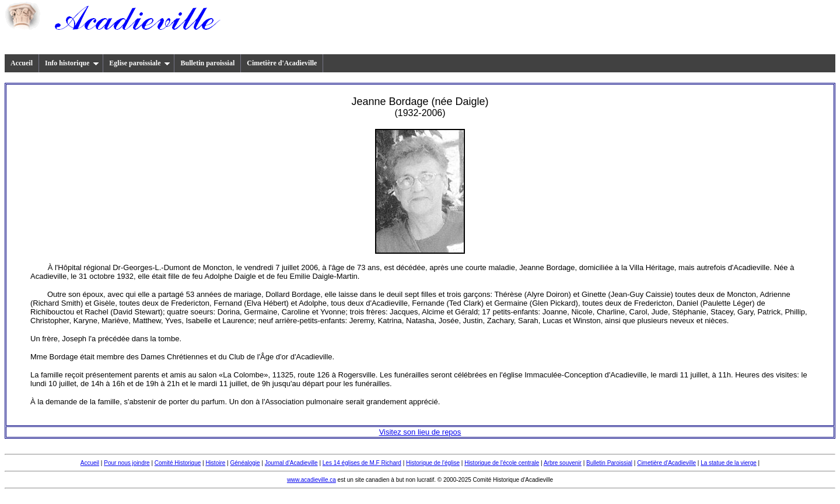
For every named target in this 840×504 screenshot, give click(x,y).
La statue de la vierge (729, 463)
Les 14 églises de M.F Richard (362, 463)
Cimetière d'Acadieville (282, 63)
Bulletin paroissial (207, 63)
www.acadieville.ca (311, 480)
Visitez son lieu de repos (420, 432)
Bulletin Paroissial (609, 463)
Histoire (215, 463)
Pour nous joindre (127, 463)
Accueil (22, 63)
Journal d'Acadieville (291, 463)
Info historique (72, 63)
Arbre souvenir (563, 463)
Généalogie (245, 463)
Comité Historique (178, 463)
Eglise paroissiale (140, 63)
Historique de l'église (433, 463)
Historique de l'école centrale (502, 463)
